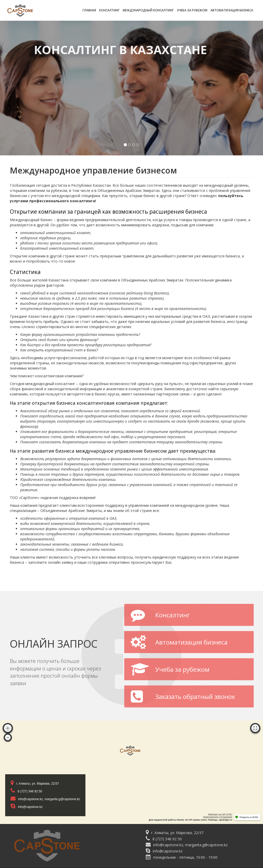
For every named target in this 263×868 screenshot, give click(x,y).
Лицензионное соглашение (218, 817)
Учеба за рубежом (192, 10)
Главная (89, 10)
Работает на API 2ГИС (220, 814)
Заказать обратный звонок (183, 697)
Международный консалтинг (148, 10)
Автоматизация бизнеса (232, 10)
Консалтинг (109, 10)
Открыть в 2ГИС (249, 817)
